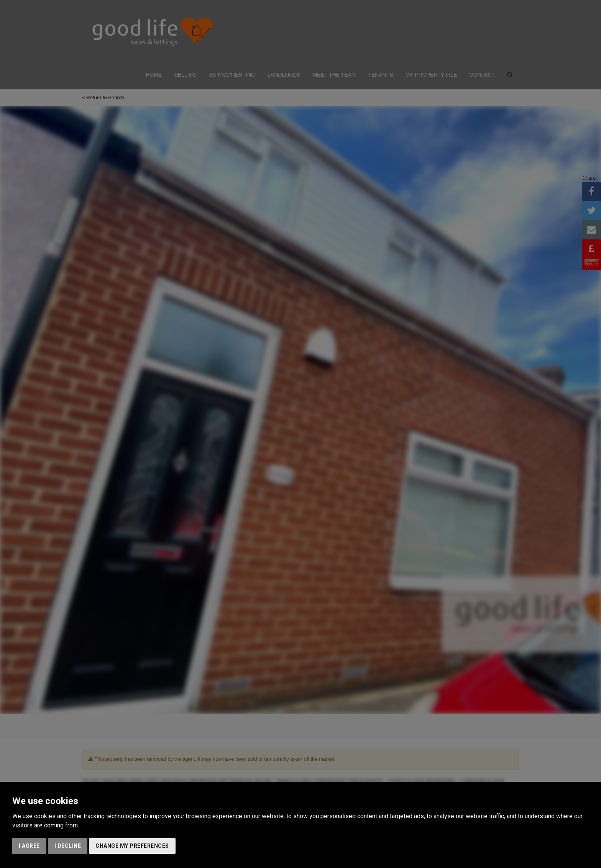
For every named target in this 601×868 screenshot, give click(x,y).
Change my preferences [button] (132, 846)
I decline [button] (68, 846)
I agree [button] (29, 846)
